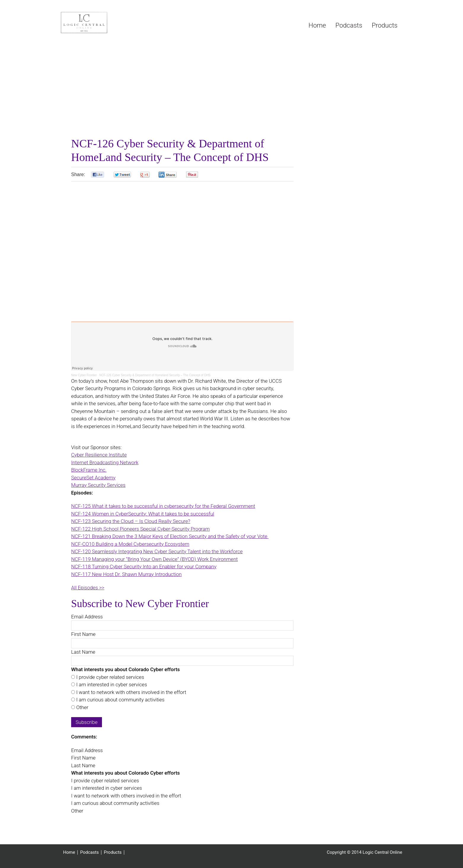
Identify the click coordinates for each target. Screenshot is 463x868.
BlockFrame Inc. (89, 470)
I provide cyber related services (110, 677)
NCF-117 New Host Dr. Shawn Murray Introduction (126, 574)
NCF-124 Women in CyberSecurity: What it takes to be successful (143, 514)
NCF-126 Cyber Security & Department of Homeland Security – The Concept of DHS (155, 375)
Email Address (87, 617)
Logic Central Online (105, 23)
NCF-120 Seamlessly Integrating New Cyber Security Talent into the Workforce (157, 551)
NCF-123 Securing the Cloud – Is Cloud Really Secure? (131, 521)
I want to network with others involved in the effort (131, 692)
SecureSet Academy (93, 478)
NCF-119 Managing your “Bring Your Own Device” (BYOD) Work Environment (154, 559)
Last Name (83, 652)
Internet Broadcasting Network (105, 462)
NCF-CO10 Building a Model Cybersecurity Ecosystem (130, 544)
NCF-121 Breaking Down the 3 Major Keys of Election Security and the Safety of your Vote (170, 536)
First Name (83, 634)
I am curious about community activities (120, 700)
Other (82, 707)
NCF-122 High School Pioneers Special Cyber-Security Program (141, 529)
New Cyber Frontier (84, 375)
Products (113, 852)
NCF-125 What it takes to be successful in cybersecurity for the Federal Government (163, 506)
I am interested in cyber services (111, 684)
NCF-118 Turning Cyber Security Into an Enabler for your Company (144, 567)
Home (69, 852)
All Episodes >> (88, 588)
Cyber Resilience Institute (99, 455)
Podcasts (89, 852)
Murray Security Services (98, 485)
